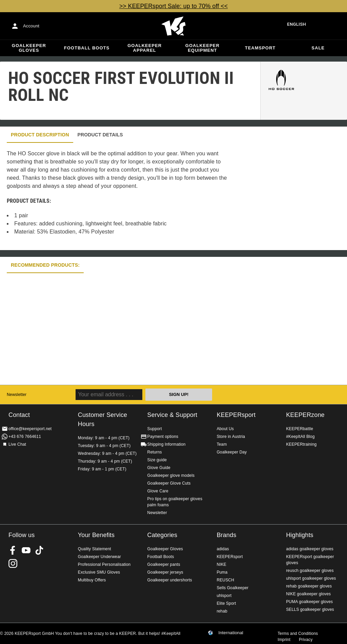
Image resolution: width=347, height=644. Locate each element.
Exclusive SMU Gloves (99, 572)
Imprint (284, 640)
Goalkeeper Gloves (29, 48)
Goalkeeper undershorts (170, 580)
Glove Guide (159, 468)
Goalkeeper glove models (171, 475)
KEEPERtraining (301, 444)
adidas (223, 549)
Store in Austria (231, 437)
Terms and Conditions (298, 634)
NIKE (221, 564)
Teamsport (260, 48)
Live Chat (17, 444)
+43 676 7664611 (25, 437)
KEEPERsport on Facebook (13, 550)
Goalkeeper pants (164, 564)
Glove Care (158, 491)
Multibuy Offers (92, 580)
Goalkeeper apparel (145, 48)
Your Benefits (96, 535)
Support (155, 429)
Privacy (306, 640)
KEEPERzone (305, 415)
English (297, 24)
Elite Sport (226, 603)
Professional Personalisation (104, 564)
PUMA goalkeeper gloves (309, 602)
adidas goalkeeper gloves (310, 549)
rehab (222, 611)
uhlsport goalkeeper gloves (311, 578)
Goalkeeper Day (232, 452)
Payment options (163, 437)
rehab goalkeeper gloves (309, 586)
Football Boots (87, 48)
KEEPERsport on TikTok (39, 550)
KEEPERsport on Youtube (26, 550)
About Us (225, 429)
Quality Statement (95, 549)
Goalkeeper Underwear (99, 557)
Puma (222, 572)
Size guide (157, 460)
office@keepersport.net (30, 429)
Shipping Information (167, 444)
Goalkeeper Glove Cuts (169, 483)
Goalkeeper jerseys (165, 572)
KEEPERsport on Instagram (13, 563)
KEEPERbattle (300, 429)
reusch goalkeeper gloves (310, 571)
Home (173, 26)
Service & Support (172, 415)
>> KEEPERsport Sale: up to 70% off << (173, 6)
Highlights (300, 535)
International (231, 633)
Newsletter (17, 395)
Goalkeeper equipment (202, 48)
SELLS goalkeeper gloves (310, 609)
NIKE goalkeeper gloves (308, 594)
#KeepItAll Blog (300, 437)
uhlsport (224, 596)
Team (222, 444)
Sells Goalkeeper (232, 588)
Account (31, 26)
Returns (155, 452)
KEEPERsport (236, 415)
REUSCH (225, 580)
